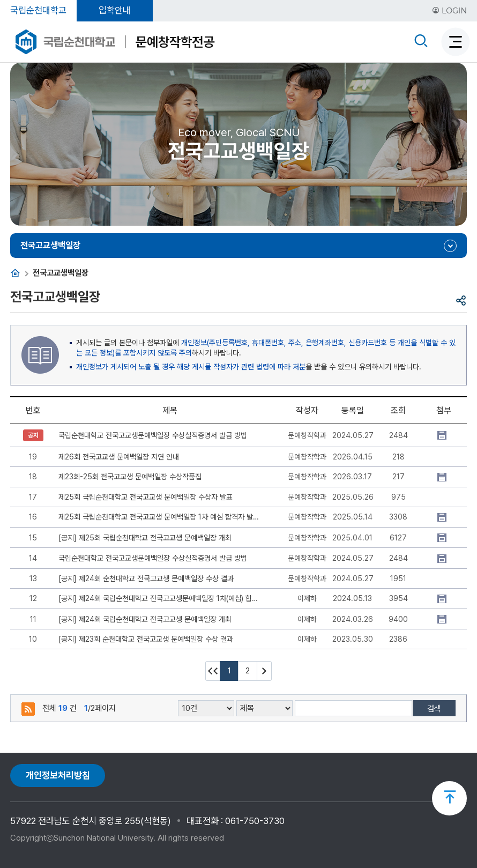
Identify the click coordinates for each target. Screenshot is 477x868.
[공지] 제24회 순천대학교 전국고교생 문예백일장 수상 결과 (146, 578)
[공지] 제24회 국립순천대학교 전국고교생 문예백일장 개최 (145, 619)
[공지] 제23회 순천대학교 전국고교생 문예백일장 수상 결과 (146, 639)
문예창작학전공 (175, 42)
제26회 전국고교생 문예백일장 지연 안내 (119, 457)
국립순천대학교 (38, 10)
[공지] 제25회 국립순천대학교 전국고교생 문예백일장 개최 (145, 538)
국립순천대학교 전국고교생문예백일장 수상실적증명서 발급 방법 (153, 435)
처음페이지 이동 (213, 671)
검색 (434, 709)
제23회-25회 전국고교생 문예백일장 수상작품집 (130, 477)
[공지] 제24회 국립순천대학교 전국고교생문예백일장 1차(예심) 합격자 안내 (159, 598)
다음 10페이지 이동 (264, 671)
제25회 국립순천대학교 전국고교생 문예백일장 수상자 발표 (146, 497)
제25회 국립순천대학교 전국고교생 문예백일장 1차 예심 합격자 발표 (159, 517)
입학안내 (115, 10)
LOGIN (449, 11)
